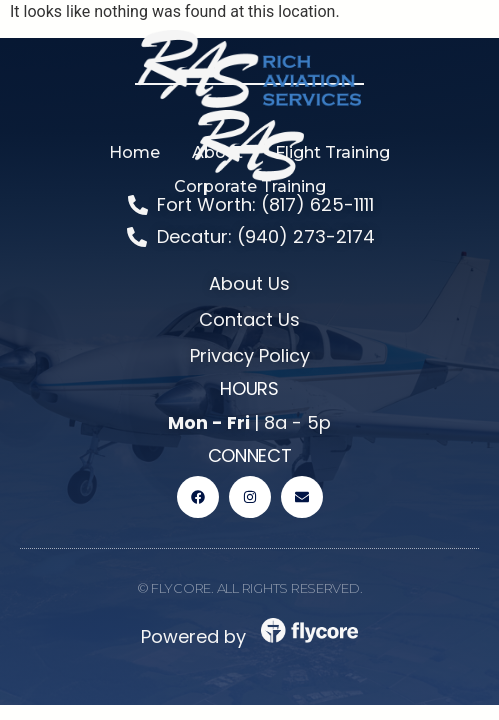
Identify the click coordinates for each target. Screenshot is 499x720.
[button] (217, 153)
